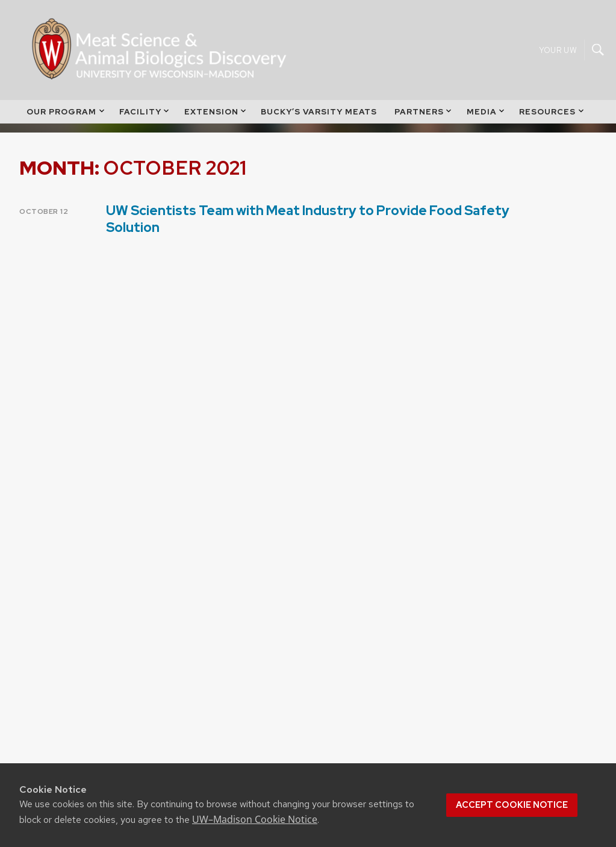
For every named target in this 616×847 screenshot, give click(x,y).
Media (487, 120)
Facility (145, 120)
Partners (424, 120)
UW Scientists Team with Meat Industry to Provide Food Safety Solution (308, 219)
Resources (552, 120)
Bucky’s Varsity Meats (319, 120)
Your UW (558, 54)
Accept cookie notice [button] (512, 805)
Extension (216, 120)
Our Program (66, 120)
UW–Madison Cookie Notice (255, 819)
